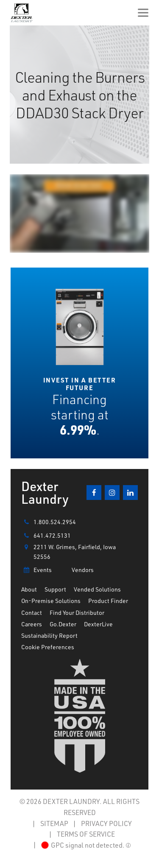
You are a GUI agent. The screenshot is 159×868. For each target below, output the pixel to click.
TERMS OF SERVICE (86, 834)
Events (36, 570)
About (29, 589)
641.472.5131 (46, 536)
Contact (32, 613)
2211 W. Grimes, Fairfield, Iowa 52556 (68, 551)
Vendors (83, 570)
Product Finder (108, 601)
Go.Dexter (63, 624)
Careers (32, 624)
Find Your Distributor (77, 613)
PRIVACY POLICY (106, 823)
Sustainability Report (49, 635)
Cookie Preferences (48, 647)
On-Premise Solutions (51, 601)
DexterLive (98, 624)
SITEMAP (54, 823)
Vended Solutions (97, 589)
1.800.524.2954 (49, 522)
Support (55, 589)
